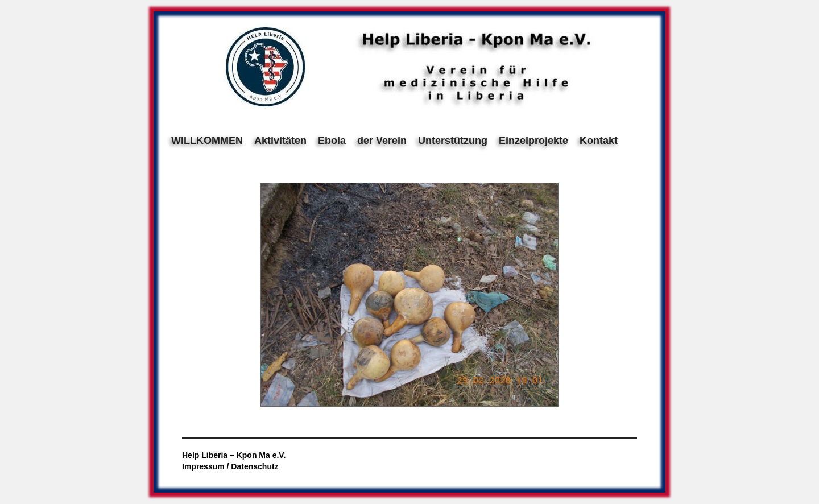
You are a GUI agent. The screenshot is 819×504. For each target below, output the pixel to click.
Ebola (332, 141)
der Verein (382, 141)
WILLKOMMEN (207, 141)
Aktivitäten (280, 141)
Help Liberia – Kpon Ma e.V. (234, 455)
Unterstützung (453, 141)
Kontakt (599, 141)
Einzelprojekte (533, 141)
